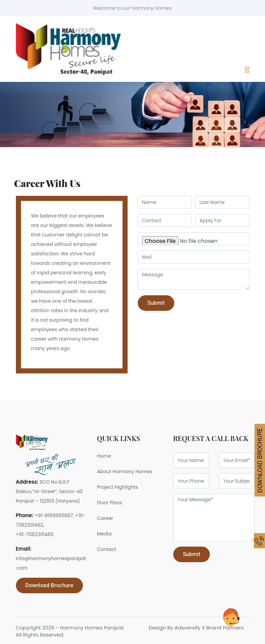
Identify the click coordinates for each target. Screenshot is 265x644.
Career (105, 518)
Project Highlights (118, 487)
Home (104, 456)
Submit (192, 554)
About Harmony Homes (125, 471)
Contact (107, 549)
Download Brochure (49, 585)
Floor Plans (110, 503)
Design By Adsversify (175, 628)
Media (104, 534)
